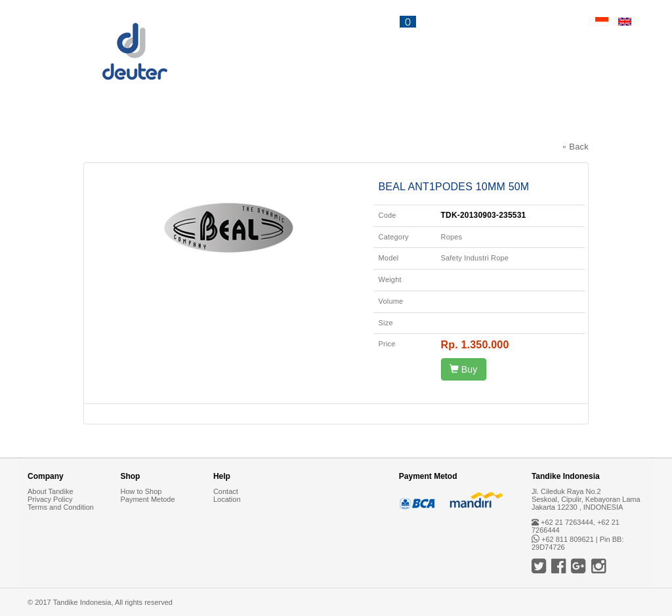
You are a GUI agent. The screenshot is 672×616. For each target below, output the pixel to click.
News (468, 22)
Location (227, 499)
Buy (464, 369)
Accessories (353, 123)
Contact (546, 22)
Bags (265, 123)
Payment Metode (147, 499)
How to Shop (141, 491)
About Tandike (51, 491)
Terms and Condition (61, 507)
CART (392, 22)
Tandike (526, 123)
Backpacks (62, 123)
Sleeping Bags (172, 123)
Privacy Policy (50, 499)
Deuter (447, 123)
